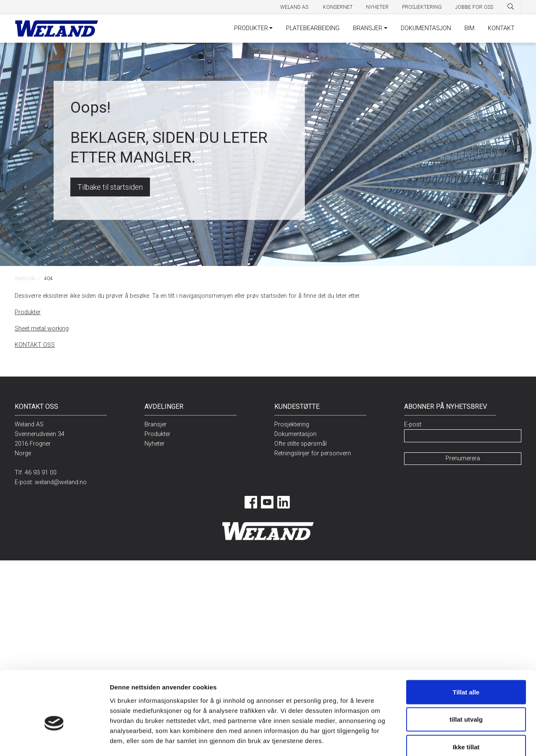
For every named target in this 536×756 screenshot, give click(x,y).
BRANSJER (368, 28)
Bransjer (156, 424)
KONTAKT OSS (35, 345)
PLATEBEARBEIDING (313, 28)
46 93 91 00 (41, 473)
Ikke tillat (466, 701)
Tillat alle (466, 646)
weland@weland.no (61, 482)
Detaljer (436, 739)
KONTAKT (501, 28)
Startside (25, 278)
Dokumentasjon (295, 434)
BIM (469, 28)
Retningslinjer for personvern (313, 453)
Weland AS (295, 7)
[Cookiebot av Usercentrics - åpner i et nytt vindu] (54, 740)
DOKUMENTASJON (426, 28)
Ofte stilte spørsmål (300, 444)
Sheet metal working (42, 329)
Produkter (28, 312)
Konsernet (338, 7)
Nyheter (377, 7)
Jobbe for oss (474, 7)
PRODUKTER (251, 28)
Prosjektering (422, 7)
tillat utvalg (466, 674)
